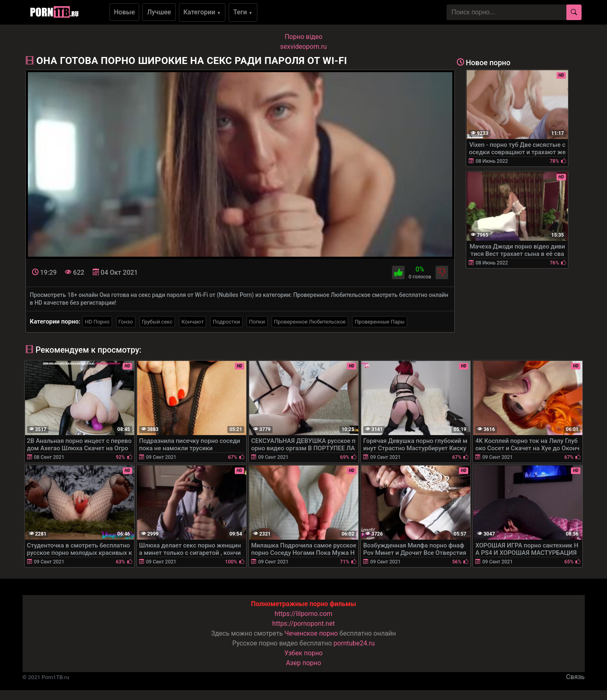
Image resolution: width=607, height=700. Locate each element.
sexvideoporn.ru (304, 47)
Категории (202, 12)
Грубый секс (157, 322)
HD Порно (97, 322)
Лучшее (159, 12)
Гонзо (126, 322)
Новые (125, 12)
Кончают (192, 322)
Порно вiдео (303, 37)
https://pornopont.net (303, 624)
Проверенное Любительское (310, 322)
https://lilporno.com (303, 614)
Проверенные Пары (379, 322)
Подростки (226, 322)
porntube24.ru (354, 643)
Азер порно (304, 663)
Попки (257, 322)
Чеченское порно (311, 633)
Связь (575, 677)
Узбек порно (304, 653)
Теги (243, 12)
